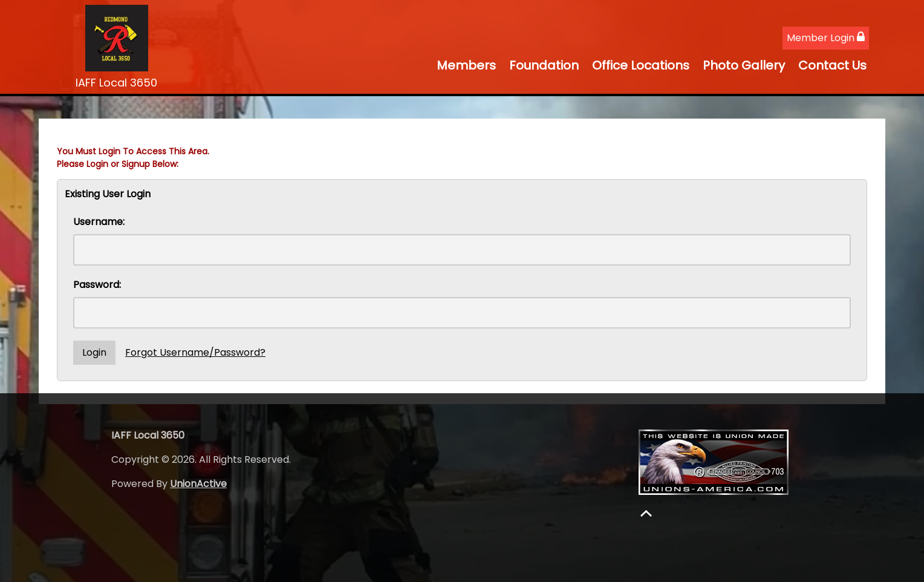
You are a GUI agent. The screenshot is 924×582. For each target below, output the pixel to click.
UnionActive (198, 484)
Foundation (544, 65)
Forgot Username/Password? (195, 352)
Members (466, 65)
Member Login (826, 38)
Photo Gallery (744, 65)
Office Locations (641, 65)
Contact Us (832, 65)
